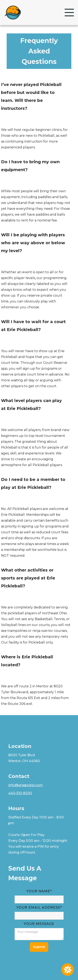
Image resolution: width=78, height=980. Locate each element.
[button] (69, 13)
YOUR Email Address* (39, 907)
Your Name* (39, 891)
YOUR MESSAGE (39, 924)
